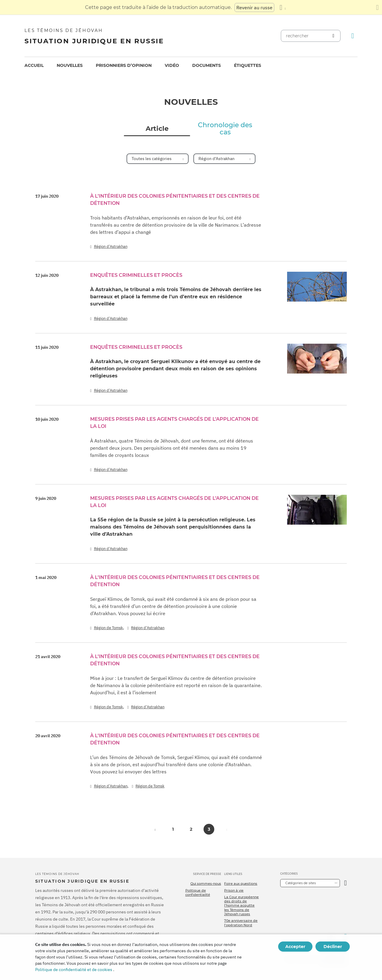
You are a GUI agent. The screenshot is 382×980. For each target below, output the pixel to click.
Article (157, 129)
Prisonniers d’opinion (124, 65)
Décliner (333, 947)
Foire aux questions (241, 884)
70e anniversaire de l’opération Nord (241, 923)
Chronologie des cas (225, 129)
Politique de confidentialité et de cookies (74, 970)
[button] (155, 829)
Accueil (34, 65)
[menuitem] (34, 66)
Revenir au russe (254, 7)
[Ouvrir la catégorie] (345, 883)
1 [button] (173, 829)
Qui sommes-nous (206, 884)
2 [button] (191, 829)
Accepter (295, 947)
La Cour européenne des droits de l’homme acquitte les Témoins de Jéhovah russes (241, 905)
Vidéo (172, 65)
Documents (207, 65)
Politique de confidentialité (198, 893)
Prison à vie (234, 890)
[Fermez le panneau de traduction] (377, 7)
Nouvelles (70, 65)
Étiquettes (248, 65)
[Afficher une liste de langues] (283, 7)
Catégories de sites (301, 883)
